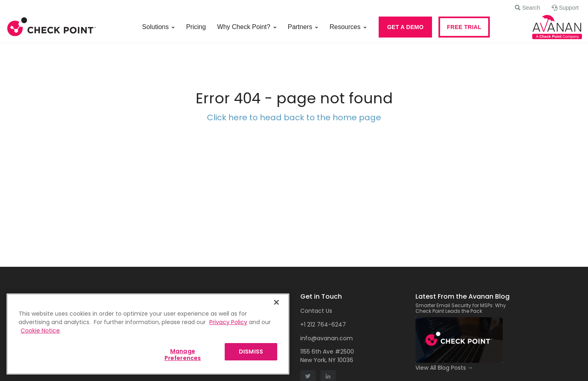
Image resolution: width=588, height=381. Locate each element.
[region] (148, 334)
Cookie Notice (40, 331)
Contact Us (316, 311)
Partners (300, 27)
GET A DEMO (405, 27)
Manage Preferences (183, 355)
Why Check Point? (244, 27)
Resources (345, 27)
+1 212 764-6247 (323, 324)
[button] (527, 8)
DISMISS (251, 352)
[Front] (52, 27)
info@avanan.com (327, 338)
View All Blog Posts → (444, 368)
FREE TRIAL (464, 27)
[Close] (276, 302)
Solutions (156, 27)
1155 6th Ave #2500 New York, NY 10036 (327, 356)
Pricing (196, 27)
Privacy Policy (228, 322)
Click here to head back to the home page (294, 117)
